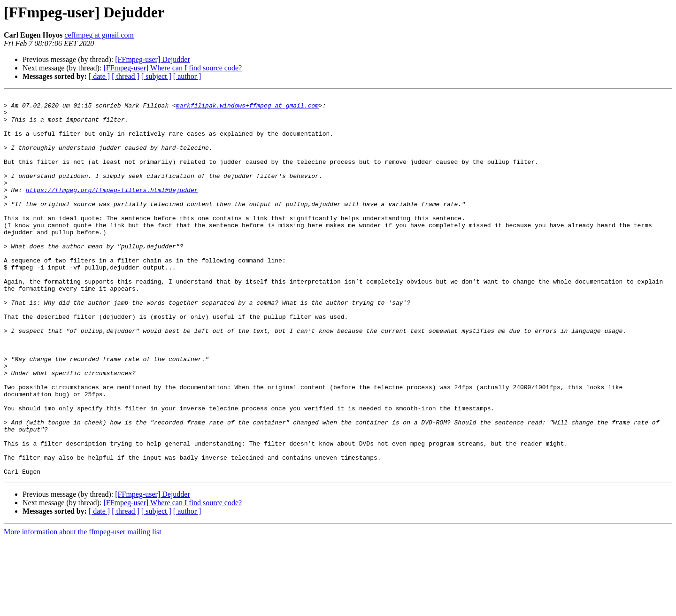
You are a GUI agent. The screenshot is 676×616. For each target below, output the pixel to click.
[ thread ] (126, 76)
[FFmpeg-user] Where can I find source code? (173, 68)
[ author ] (187, 76)
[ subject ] (156, 76)
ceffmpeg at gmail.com (99, 35)
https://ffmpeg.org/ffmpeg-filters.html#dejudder (112, 209)
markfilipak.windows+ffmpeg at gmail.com (247, 108)
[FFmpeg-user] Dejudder (153, 59)
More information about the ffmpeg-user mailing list (83, 608)
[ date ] (99, 76)
